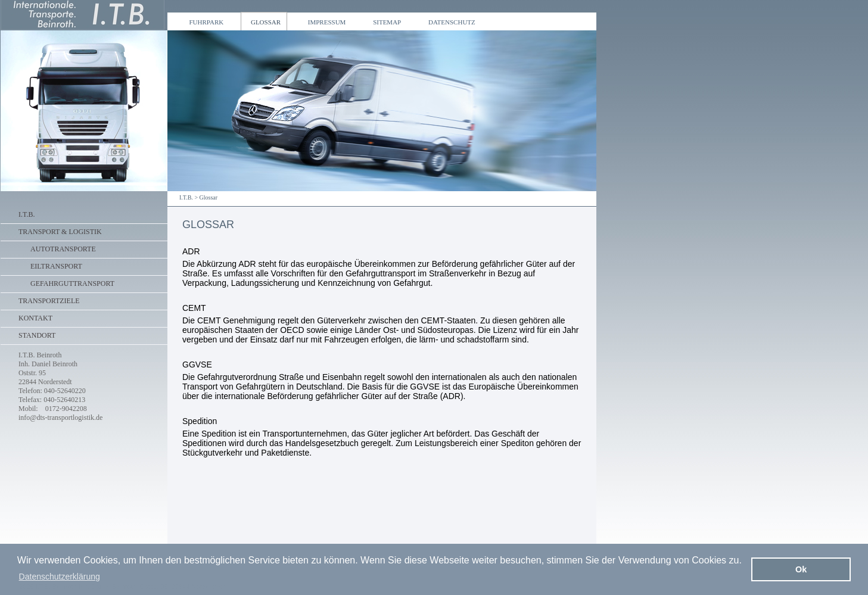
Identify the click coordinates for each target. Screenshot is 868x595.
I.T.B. (186, 197)
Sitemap (386, 22)
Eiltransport (56, 266)
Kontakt (35, 318)
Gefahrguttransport (72, 284)
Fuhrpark (205, 22)
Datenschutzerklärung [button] (60, 577)
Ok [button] (801, 569)
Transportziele (49, 301)
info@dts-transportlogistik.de (60, 418)
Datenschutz (450, 22)
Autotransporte (63, 249)
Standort (37, 335)
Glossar (209, 197)
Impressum (325, 22)
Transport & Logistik (60, 232)
